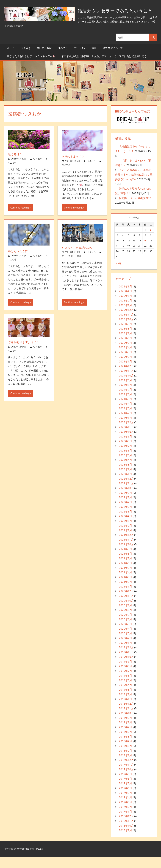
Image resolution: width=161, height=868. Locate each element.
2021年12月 (126, 546)
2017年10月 (126, 781)
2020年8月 (125, 621)
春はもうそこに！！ (22, 262)
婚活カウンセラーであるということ (50, 26)
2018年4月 (125, 753)
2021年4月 (125, 584)
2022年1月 (125, 542)
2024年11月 (126, 382)
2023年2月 (125, 481)
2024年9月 (125, 392)
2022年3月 (125, 532)
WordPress (23, 860)
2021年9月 (125, 560)
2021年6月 (125, 574)
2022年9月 (125, 504)
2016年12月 (126, 828)
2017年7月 (125, 795)
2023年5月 (125, 467)
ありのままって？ (74, 168)
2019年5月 (125, 692)
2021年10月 (126, 556)
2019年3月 (125, 701)
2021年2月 (125, 593)
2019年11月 (126, 663)
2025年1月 (125, 373)
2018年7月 (125, 738)
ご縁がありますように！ (25, 354)
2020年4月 (125, 640)
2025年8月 (125, 340)
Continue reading (20, 219)
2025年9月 (125, 335)
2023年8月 (125, 453)
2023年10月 (126, 443)
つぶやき (26, 59)
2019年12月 (126, 659)
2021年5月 (125, 579)
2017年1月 (125, 823)
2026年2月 (125, 312)
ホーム (11, 59)
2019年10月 (126, 668)
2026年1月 (125, 317)
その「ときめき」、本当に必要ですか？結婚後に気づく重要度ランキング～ (134, 186)
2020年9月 (125, 617)
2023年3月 (125, 476)
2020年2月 (125, 649)
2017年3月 (125, 813)
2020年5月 (125, 635)
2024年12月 (126, 378)
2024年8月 (125, 396)
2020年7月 (125, 626)
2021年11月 (126, 551)
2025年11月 (126, 326)
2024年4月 (125, 415)
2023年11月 (126, 438)
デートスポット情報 (85, 59)
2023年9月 (125, 448)
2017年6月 (125, 799)
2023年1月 (125, 485)
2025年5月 (125, 354)
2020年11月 (126, 607)
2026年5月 (125, 298)
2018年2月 (125, 762)
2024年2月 (125, 424)
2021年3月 (125, 588)
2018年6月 (125, 743)
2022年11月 (126, 495)
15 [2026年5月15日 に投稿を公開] (145, 252)
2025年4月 (125, 359)
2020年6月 (125, 631)
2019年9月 (125, 673)
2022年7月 (125, 513)
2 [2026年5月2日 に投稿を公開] (151, 241)
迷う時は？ (16, 166)
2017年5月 (125, 804)
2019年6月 (125, 687)
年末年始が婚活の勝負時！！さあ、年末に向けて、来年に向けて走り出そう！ (105, 68)
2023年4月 (125, 471)
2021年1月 (125, 598)
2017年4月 (125, 809)
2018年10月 (126, 724)
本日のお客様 (44, 59)
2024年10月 (126, 387)
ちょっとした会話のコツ (79, 259)
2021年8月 (125, 565)
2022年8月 (125, 509)
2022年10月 (126, 499)
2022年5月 (125, 523)
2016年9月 (125, 842)
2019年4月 (125, 696)
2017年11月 (126, 776)
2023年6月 (125, 462)
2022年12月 (126, 490)
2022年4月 (125, 528)
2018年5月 (125, 748)
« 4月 (118, 275)
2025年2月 (125, 368)
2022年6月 (125, 518)
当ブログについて (113, 59)
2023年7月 (125, 457)
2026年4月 (125, 302)
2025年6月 (125, 349)
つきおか (38, 170)
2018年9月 (125, 729)
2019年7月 (125, 682)
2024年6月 (125, 406)
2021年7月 (125, 570)
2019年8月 (125, 678)
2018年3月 (125, 757)
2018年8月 (125, 734)
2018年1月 (125, 767)
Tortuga (38, 860)
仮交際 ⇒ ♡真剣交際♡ (135, 209)
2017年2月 (125, 818)
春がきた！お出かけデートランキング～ (31, 68)
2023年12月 (126, 434)
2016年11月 (126, 832)
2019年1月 (125, 710)
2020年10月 (126, 612)
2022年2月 (125, 537)
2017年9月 (125, 785)
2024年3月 (125, 420)
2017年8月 (125, 790)
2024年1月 (125, 429)
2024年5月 (125, 410)
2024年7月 (125, 401)
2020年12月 (126, 603)
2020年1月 (125, 654)
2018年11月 (126, 720)
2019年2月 (125, 706)
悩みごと (63, 59)
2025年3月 (125, 363)
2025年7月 (125, 345)
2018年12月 (126, 715)
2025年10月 (126, 331)
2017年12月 (126, 771)
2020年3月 (125, 645)
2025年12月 (126, 321)
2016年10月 (126, 837)
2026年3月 (125, 307)
